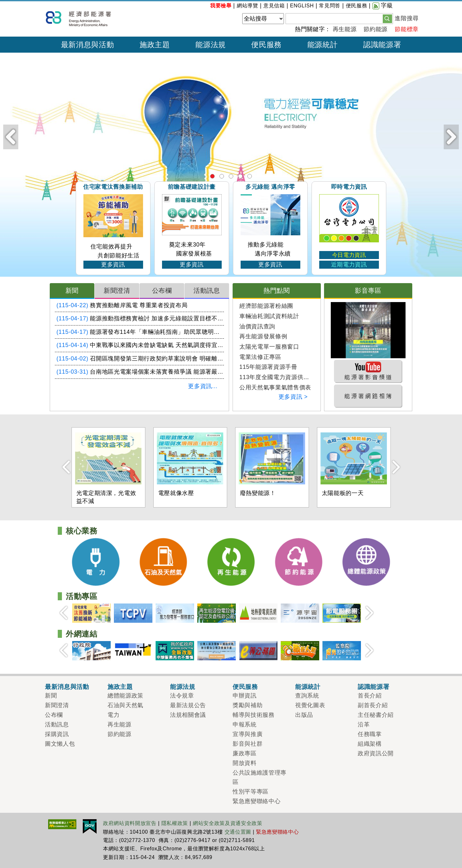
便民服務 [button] (266, 45)
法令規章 (182, 696)
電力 (212, 176)
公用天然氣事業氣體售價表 (275, 387)
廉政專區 (245, 753)
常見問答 (330, 6)
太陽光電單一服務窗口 (269, 347)
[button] (387, 18)
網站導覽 (248, 6)
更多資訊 (113, 265)
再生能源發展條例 (263, 336)
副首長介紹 (373, 705)
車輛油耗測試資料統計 (269, 316)
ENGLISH (302, 6)
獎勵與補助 (248, 705)
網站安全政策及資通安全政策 (228, 823)
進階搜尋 (407, 18)
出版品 (304, 715)
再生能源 (345, 29)
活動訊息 (207, 291)
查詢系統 (307, 696)
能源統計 (308, 687)
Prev (11, 137)
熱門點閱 (277, 291)
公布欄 (162, 291)
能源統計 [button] (323, 45)
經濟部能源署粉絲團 (266, 306)
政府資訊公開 (376, 753)
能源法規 (183, 687)
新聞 (72, 291)
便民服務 (357, 6)
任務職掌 (370, 734)
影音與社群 (248, 744)
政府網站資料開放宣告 (130, 823)
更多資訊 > (293, 397)
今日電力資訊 (349, 255)
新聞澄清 (117, 291)
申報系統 (245, 725)
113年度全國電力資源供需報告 (280, 377)
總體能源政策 (250, 176)
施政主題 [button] (155, 45)
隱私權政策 (175, 823)
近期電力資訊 (349, 265)
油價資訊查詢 (257, 326)
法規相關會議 (188, 715)
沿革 (364, 725)
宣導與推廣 (248, 734)
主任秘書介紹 (376, 715)
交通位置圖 (238, 832)
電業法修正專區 (260, 357)
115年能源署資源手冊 (268, 367)
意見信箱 (274, 6)
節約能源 (376, 29)
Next (451, 137)
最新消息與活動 (67, 687)
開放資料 (245, 763)
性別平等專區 (251, 792)
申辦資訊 (245, 696)
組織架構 (370, 744)
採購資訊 (57, 734)
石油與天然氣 (125, 705)
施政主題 (120, 687)
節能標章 (407, 29)
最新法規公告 (188, 705)
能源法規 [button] (211, 45)
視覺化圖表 (310, 705)
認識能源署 (373, 687)
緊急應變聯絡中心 (257, 801)
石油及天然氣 (222, 176)
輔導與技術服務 (254, 715)
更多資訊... (203, 386)
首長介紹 (370, 696)
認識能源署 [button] (382, 45)
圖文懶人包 (60, 744)
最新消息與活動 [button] (88, 45)
